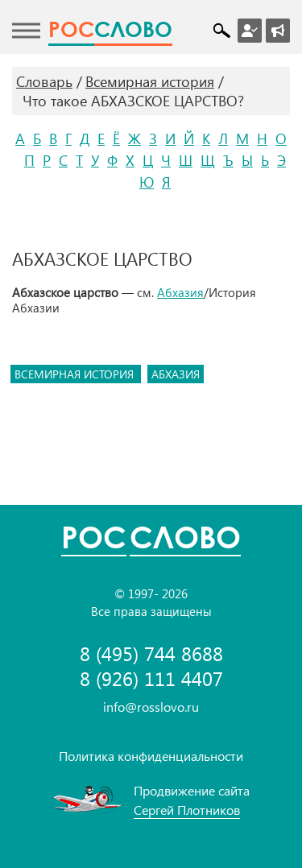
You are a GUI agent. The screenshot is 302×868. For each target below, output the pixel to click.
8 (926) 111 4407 (151, 678)
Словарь (44, 81)
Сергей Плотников (187, 810)
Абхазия (180, 292)
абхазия (176, 374)
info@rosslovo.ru (151, 707)
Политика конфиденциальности (151, 756)
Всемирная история (150, 81)
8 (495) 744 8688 (151, 653)
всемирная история (76, 374)
